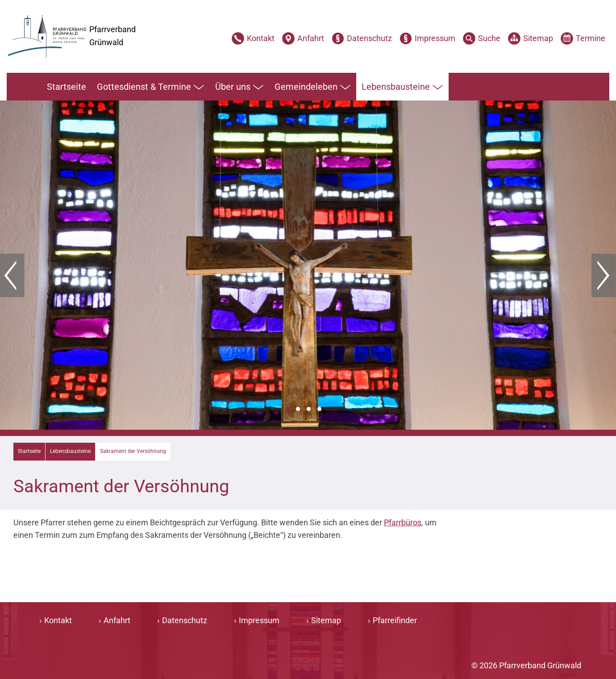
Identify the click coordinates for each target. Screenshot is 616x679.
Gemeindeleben (313, 87)
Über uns (239, 87)
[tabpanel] (308, 265)
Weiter (604, 276)
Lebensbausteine (402, 87)
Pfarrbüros (403, 522)
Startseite (67, 87)
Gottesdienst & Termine (151, 87)
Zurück (12, 276)
